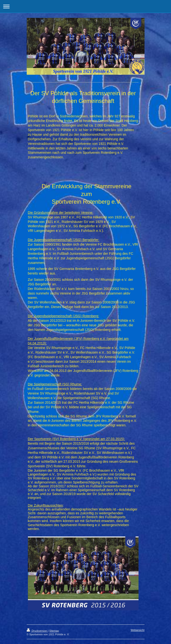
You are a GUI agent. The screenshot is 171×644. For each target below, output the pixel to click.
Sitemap (54, 631)
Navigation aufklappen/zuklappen (85, 6)
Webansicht (137, 630)
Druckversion (37, 631)
